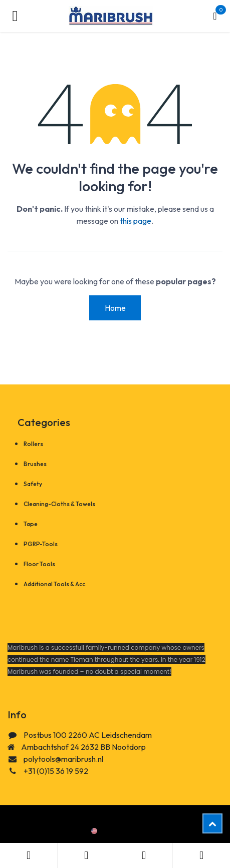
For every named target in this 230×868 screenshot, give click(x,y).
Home (115, 308)
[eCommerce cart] (215, 16)
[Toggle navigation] (15, 16)
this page (136, 221)
